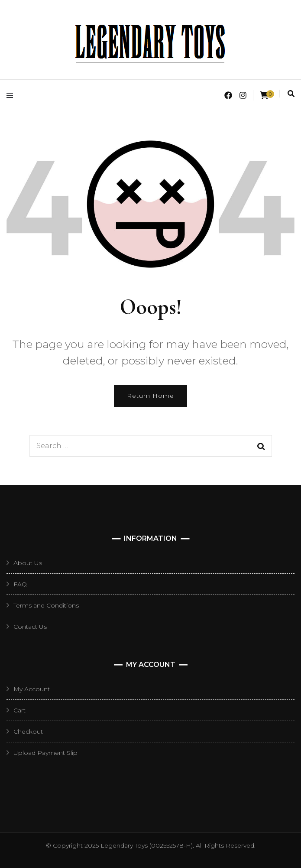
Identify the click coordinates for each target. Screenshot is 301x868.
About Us (28, 563)
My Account (32, 689)
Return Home (150, 396)
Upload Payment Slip (45, 753)
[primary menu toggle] (12, 96)
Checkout (28, 731)
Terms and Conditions (46, 605)
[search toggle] (291, 94)
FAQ (20, 584)
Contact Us (30, 627)
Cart (19, 710)
